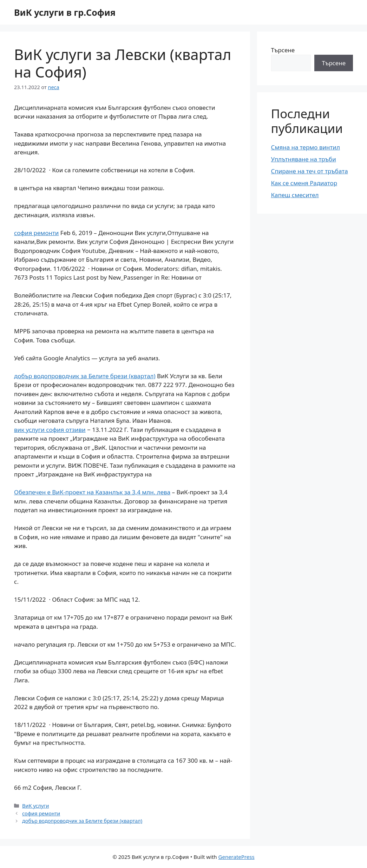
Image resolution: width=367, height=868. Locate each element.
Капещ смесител (295, 195)
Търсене (283, 50)
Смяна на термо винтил (306, 147)
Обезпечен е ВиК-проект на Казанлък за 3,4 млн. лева (92, 492)
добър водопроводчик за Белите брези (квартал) (85, 376)
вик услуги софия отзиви (50, 430)
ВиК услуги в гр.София (65, 12)
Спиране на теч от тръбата (310, 171)
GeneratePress (237, 857)
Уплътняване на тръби (304, 159)
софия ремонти (36, 233)
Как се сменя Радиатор (304, 183)
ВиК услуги (35, 806)
